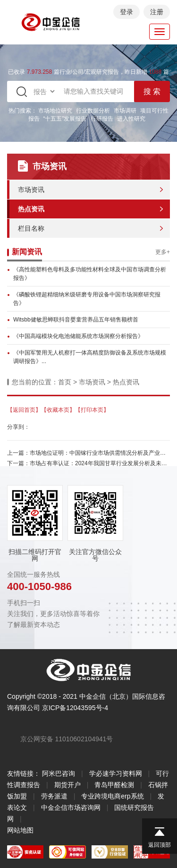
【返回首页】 (24, 410)
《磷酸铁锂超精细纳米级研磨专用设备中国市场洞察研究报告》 (87, 299)
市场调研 (125, 111)
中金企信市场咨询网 (71, 807)
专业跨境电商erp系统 (112, 796)
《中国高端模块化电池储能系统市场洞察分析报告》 (78, 336)
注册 (157, 12)
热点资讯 (31, 209)
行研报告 (102, 119)
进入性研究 (131, 119)
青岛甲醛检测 (114, 785)
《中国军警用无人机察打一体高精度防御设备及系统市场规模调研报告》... (90, 357)
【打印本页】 (92, 410)
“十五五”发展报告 (65, 119)
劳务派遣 (54, 796)
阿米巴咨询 (59, 773)
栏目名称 (31, 228)
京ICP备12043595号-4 (75, 708)
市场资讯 (31, 190)
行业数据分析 (93, 111)
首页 (65, 382)
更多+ (163, 252)
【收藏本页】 (58, 410)
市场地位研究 (55, 111)
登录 (126, 12)
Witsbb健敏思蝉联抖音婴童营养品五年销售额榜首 (76, 320)
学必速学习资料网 (116, 773)
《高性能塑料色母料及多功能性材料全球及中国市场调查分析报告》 (90, 274)
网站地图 (20, 830)
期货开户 (67, 785)
